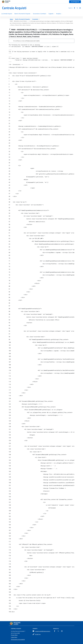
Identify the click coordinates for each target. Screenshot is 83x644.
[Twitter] (77, 8)
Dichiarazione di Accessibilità (18, 640)
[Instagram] (79, 8)
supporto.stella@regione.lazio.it (43, 631)
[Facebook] (74, 8)
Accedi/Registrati (75, 2)
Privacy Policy (14, 635)
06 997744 (38, 634)
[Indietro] (10, 29)
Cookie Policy (14, 637)
